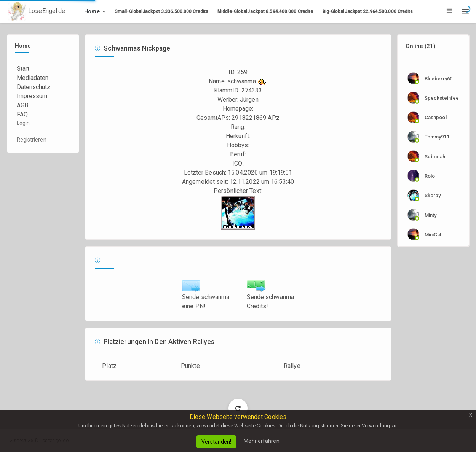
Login (23, 123)
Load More (238, 408)
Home (92, 11)
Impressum (32, 96)
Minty (431, 215)
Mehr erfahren (261, 441)
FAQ (22, 114)
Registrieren (32, 140)
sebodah (435, 157)
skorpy (433, 195)
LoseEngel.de (36, 11)
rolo (430, 176)
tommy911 (437, 137)
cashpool (436, 117)
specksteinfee (442, 98)
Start (23, 69)
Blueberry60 (438, 79)
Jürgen (249, 99)
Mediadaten (33, 78)
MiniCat (433, 235)
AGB (22, 105)
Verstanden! (216, 442)
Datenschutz (34, 87)
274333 (252, 90)
